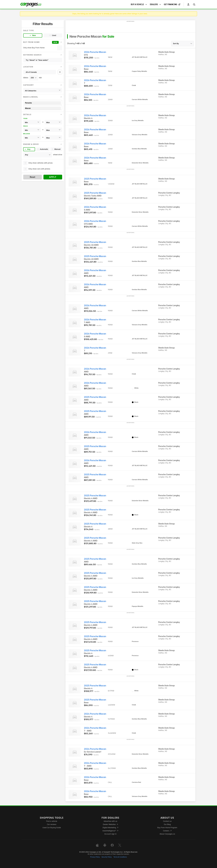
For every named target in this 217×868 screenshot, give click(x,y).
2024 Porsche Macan (95, 714)
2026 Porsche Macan (95, 52)
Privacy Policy (95, 857)
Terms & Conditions (120, 857)
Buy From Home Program (167, 828)
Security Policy (107, 857)
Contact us (167, 821)
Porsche (43, 103)
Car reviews (52, 824)
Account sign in (110, 834)
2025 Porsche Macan (95, 179)
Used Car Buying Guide (52, 828)
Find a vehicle (52, 821)
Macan (43, 108)
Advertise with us (110, 821)
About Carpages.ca (167, 834)
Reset (32, 177)
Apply (53, 177)
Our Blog (167, 824)
